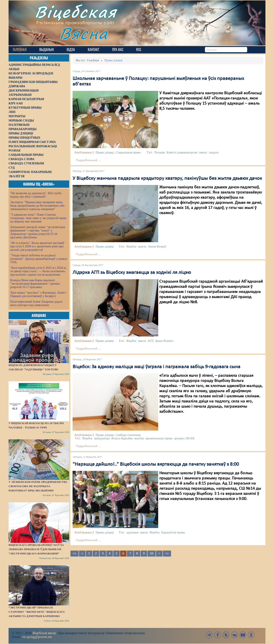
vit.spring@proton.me (37, 637)
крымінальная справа (159, 438)
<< (74, 554)
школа (203, 152)
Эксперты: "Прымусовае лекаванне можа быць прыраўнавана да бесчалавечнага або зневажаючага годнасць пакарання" (37, 206)
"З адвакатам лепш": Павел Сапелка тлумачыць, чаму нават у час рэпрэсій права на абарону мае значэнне (38, 218)
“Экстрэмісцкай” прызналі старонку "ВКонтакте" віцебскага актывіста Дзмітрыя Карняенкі (37, 612)
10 (152, 554)
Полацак (160, 152)
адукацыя (132, 532)
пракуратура (102, 438)
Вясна (84, 33)
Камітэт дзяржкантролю (182, 152)
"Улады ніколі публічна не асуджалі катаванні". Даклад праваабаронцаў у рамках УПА (39, 259)
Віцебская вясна (44, 633)
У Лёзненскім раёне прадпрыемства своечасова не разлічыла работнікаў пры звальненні (38, 486)
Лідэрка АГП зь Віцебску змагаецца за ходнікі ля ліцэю (132, 273)
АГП (150, 341)
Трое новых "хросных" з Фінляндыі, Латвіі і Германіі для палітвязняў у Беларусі (38, 294)
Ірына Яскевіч (164, 341)
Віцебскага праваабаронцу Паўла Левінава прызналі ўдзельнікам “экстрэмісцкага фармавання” (36, 549)
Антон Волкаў (157, 247)
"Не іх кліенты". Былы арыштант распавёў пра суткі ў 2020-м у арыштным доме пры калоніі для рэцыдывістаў (37, 246)
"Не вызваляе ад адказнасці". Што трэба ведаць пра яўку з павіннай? (36, 195)
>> (167, 554)
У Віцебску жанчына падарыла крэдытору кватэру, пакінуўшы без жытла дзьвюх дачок (167, 179)
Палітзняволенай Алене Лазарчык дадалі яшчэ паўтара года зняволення (36, 303)
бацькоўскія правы (173, 532)
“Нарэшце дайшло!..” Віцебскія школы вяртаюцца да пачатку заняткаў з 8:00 (156, 464)
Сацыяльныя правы (128, 152)
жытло (142, 247)
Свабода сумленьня (128, 435)
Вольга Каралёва (122, 438)
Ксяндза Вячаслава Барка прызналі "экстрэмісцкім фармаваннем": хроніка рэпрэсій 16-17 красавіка (35, 284)
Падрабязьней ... (88, 160)
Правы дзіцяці (105, 152)
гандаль (214, 152)
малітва (139, 438)
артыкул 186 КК (184, 438)
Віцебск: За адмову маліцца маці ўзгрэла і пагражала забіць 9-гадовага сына (156, 367)
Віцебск (131, 247)
